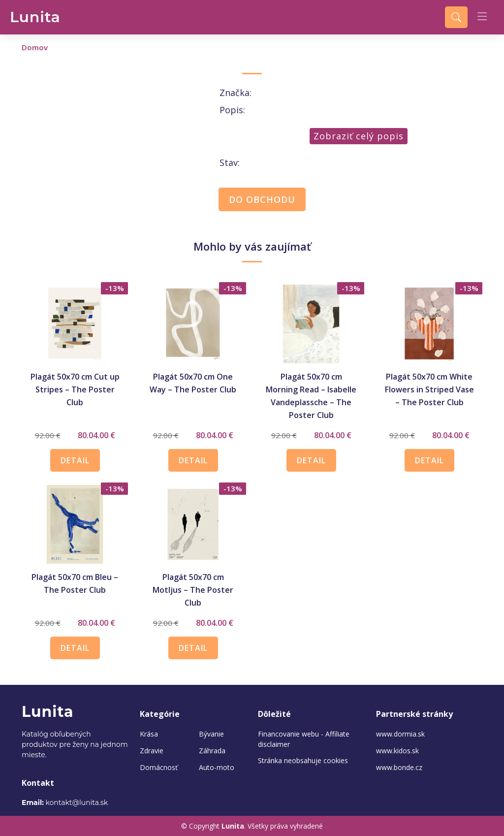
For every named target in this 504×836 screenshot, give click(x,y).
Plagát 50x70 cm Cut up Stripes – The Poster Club (75, 389)
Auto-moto (217, 768)
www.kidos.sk (397, 751)
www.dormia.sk (400, 734)
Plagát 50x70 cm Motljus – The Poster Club (193, 590)
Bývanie (211, 734)
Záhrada (212, 751)
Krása (149, 734)
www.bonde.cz (399, 768)
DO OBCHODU (262, 199)
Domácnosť (159, 768)
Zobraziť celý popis (359, 136)
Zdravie (152, 751)
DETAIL (75, 460)
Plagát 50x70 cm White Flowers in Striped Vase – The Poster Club (429, 389)
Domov (35, 47)
